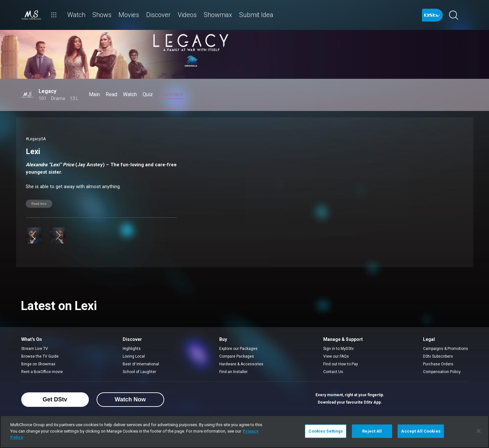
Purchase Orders (438, 364)
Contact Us (333, 372)
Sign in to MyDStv (339, 349)
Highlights (132, 349)
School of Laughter (139, 372)
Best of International (141, 364)
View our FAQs (336, 356)
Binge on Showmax (38, 364)
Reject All (372, 431)
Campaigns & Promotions (446, 349)
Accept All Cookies (421, 431)
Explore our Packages (238, 349)
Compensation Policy (442, 372)
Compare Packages (237, 356)
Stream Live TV (35, 349)
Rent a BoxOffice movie (42, 372)
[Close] (479, 431)
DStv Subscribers (438, 356)
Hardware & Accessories (241, 364)
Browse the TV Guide (40, 356)
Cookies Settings (326, 431)
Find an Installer (233, 372)
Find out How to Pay (341, 364)
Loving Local (134, 356)
